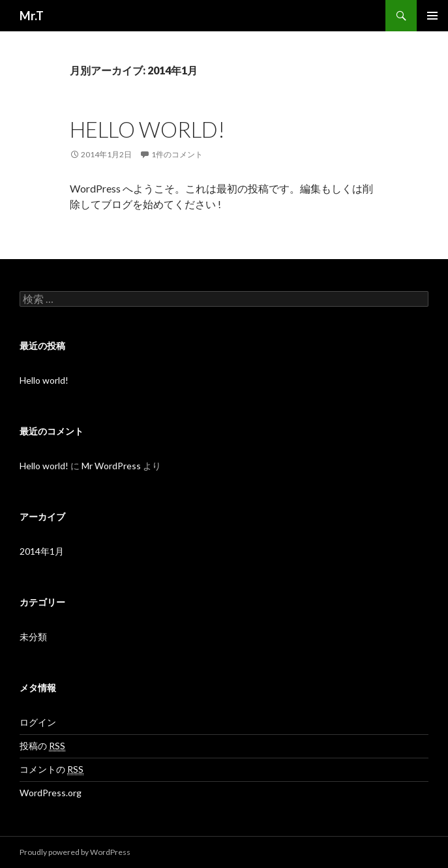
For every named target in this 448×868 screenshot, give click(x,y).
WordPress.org (51, 793)
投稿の (42, 746)
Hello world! (147, 129)
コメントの (52, 769)
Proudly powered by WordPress (75, 852)
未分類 (33, 637)
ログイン (38, 722)
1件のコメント (177, 154)
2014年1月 (42, 551)
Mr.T (32, 16)
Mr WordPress (111, 466)
